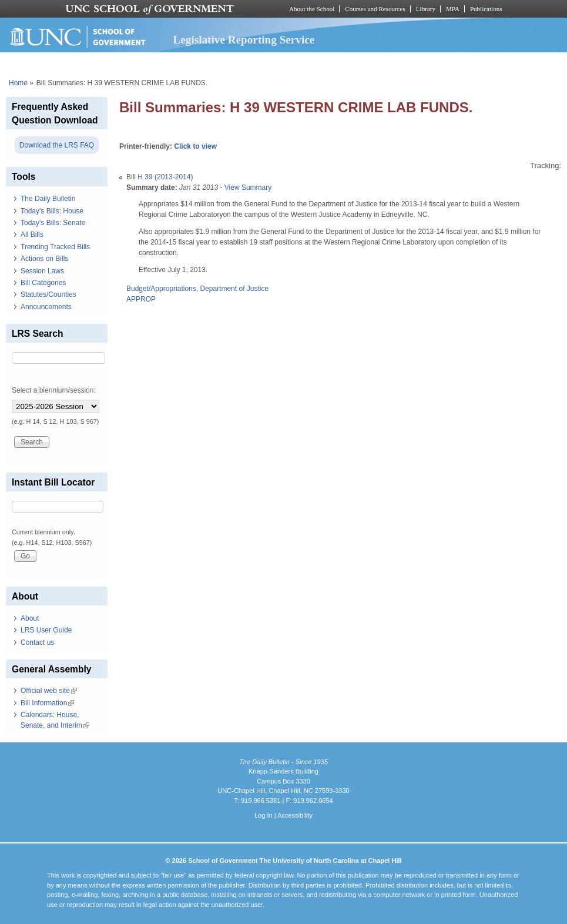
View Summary (248, 188)
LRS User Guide (46, 630)
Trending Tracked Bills (55, 247)
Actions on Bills (44, 259)
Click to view (195, 146)
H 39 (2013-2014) (165, 177)
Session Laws (42, 271)
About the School (312, 9)
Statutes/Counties (48, 294)
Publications (486, 9)
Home (18, 83)
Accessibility (295, 815)
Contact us (37, 642)
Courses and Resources (375, 9)
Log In (264, 815)
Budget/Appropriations (161, 289)
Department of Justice (234, 289)
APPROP (141, 299)
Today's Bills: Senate (53, 223)
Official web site (49, 691)
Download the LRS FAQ (57, 145)
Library (426, 9)
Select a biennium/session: (54, 390)
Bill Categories (43, 283)
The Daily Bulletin (48, 199)
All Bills (32, 235)
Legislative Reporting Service (244, 40)
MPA (453, 9)
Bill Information (47, 703)
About (30, 618)
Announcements (46, 307)
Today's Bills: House (52, 211)
